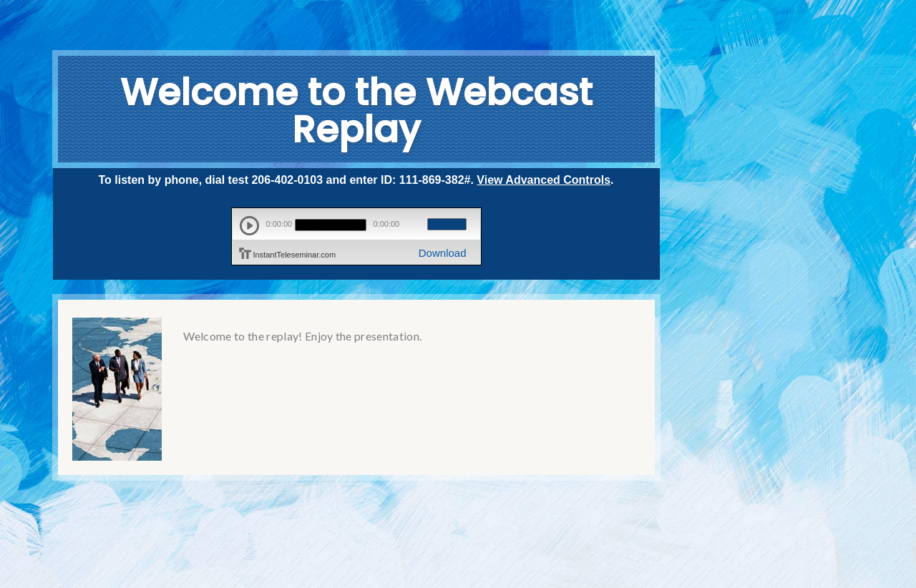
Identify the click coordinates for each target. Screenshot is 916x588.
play (249, 226)
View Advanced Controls (544, 180)
